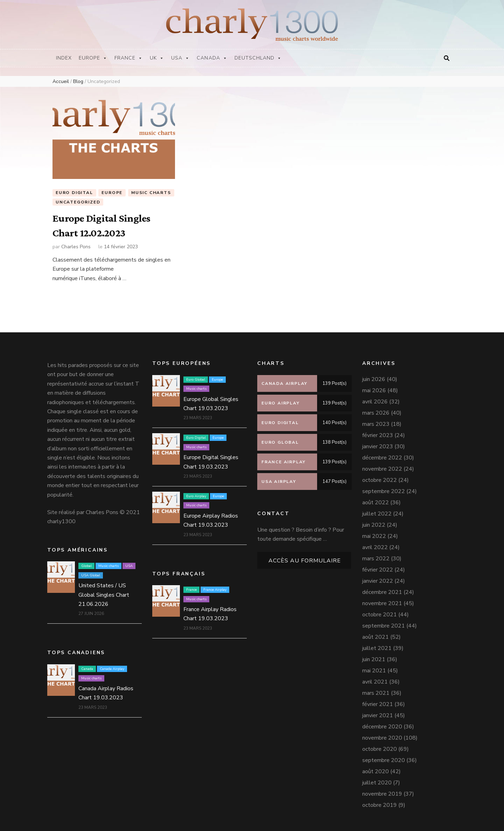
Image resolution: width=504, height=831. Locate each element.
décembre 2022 (382, 455)
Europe (93, 58)
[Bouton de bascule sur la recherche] (447, 58)
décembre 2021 (382, 589)
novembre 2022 (382, 466)
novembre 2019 (382, 791)
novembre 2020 (382, 735)
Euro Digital (74, 193)
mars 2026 (376, 410)
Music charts (151, 193)
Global (86, 563)
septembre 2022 (384, 489)
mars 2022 (376, 556)
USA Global (91, 573)
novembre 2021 (382, 601)
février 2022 (378, 567)
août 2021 (376, 634)
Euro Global (196, 377)
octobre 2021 (380, 612)
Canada (212, 58)
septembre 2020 (384, 757)
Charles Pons (76, 244)
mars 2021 (376, 690)
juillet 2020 (377, 780)
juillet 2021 (377, 645)
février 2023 (378, 432)
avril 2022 (375, 545)
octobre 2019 (380, 802)
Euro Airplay (196, 493)
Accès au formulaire (305, 558)
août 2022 (376, 500)
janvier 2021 (378, 713)
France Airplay (215, 587)
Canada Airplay (112, 666)
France (129, 58)
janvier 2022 (378, 578)
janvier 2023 (378, 444)
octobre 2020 (380, 746)
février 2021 (378, 701)
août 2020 (376, 769)
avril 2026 (375, 399)
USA (180, 58)
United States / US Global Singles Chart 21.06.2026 (104, 592)
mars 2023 (376, 421)
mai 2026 (374, 388)
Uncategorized (78, 202)
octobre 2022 (380, 477)
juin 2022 (374, 522)
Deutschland (258, 58)
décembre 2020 (382, 724)
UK (157, 58)
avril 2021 (375, 679)
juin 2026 (374, 376)
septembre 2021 (384, 623)
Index (64, 58)
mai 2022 (374, 533)
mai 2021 (374, 668)
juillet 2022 (377, 511)
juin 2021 (374, 657)
